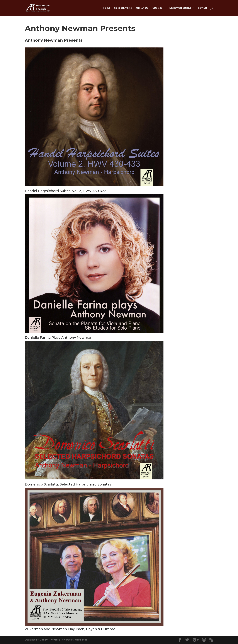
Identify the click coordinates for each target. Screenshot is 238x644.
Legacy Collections (180, 8)
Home (107, 8)
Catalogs (157, 8)
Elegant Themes (49, 640)
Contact (202, 8)
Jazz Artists (142, 8)
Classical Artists (123, 8)
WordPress (81, 640)
